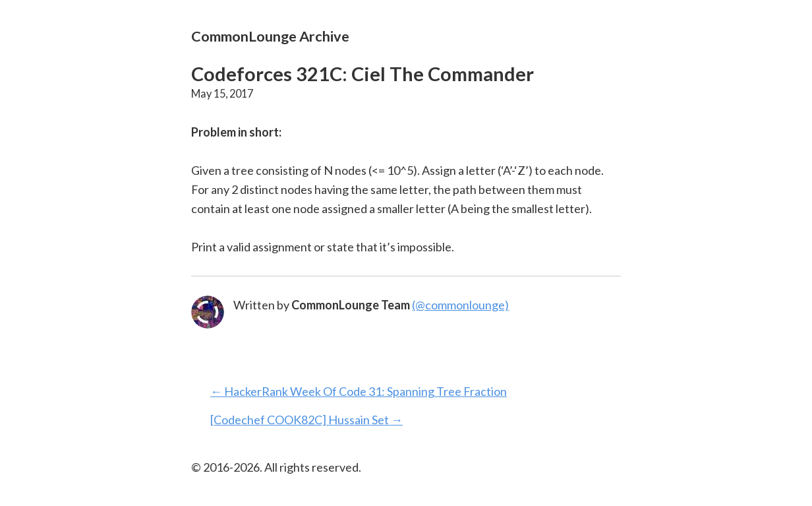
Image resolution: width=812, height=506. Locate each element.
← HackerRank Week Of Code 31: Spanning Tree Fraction (359, 391)
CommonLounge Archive (270, 36)
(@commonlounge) (460, 305)
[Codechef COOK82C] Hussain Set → (306, 420)
